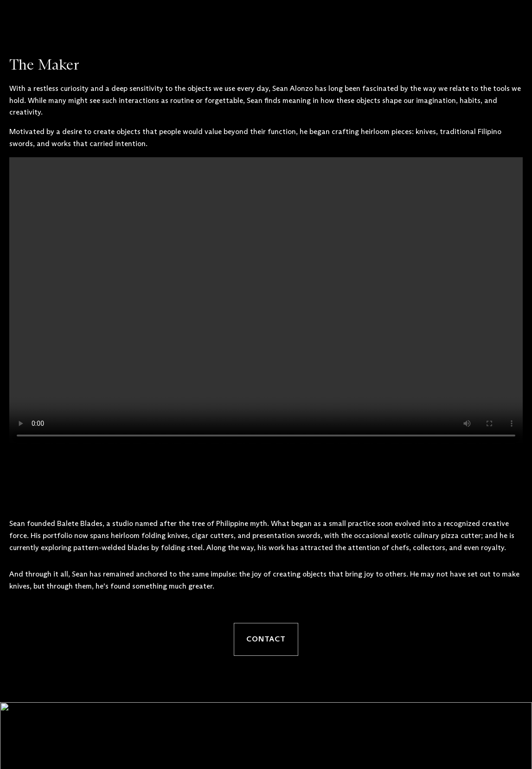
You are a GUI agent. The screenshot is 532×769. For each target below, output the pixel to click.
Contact (266, 639)
